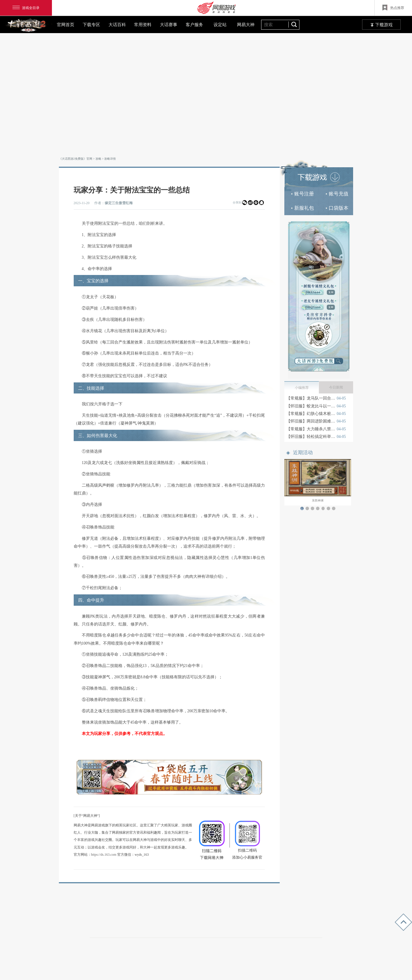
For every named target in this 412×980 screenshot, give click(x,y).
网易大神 (246, 25)
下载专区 (91, 25)
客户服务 (194, 25)
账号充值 (337, 194)
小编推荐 (302, 388)
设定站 (220, 25)
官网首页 (66, 25)
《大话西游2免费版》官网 (76, 159)
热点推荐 (393, 8)
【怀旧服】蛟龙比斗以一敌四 (311, 406)
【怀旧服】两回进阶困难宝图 (311, 421)
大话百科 (117, 25)
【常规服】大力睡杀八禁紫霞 (311, 429)
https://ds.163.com (104, 855)
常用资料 (143, 25)
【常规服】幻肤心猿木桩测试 (311, 414)
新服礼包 (302, 208)
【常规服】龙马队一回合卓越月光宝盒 (311, 398)
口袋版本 (337, 208)
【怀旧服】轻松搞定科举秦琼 (311, 437)
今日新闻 (336, 387)
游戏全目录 (26, 8)
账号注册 (302, 194)
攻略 (98, 159)
